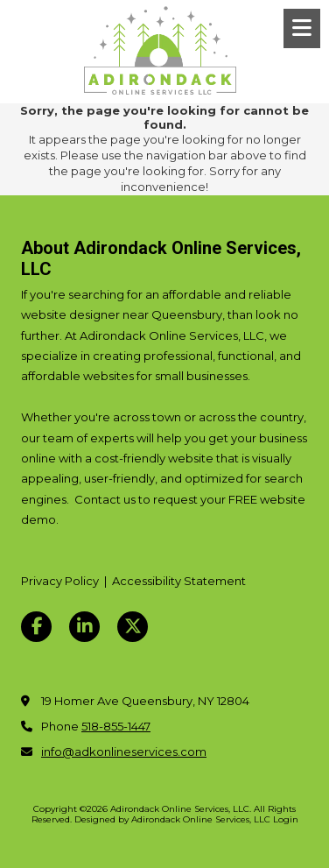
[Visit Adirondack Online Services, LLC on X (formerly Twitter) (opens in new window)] (133, 627)
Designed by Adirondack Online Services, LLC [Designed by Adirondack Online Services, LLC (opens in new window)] (172, 819)
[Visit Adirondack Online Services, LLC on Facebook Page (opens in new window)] (36, 627)
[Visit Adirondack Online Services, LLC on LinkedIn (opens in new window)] (84, 627)
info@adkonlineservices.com (124, 752)
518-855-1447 (116, 726)
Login (286, 819)
